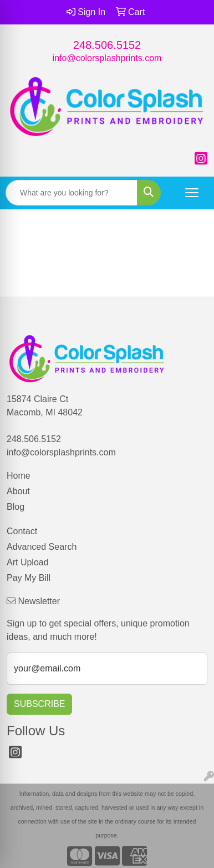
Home (19, 476)
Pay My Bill (29, 578)
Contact (22, 531)
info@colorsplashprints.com (107, 58)
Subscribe (39, 704)
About (18, 491)
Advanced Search (42, 547)
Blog (16, 507)
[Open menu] (192, 193)
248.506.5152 (107, 45)
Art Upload (28, 562)
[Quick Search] (72, 193)
